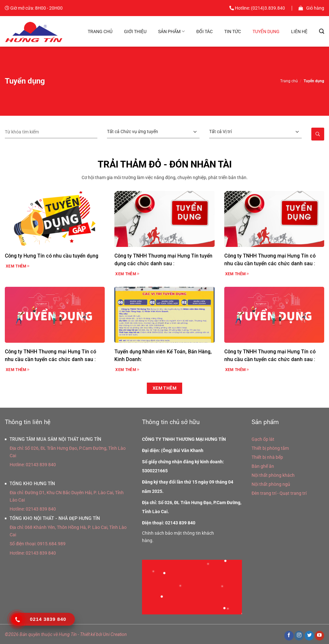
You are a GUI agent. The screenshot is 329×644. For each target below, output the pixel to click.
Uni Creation (115, 634)
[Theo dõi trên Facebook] (289, 636)
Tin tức (233, 32)
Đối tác (205, 32)
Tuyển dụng (266, 32)
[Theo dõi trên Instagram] (299, 636)
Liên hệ (299, 32)
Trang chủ (100, 32)
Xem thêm (18, 266)
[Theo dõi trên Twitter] (309, 636)
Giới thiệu (135, 32)
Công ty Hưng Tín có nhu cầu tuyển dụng (52, 256)
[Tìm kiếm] (322, 31)
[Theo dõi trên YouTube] (320, 636)
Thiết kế (88, 634)
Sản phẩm (171, 31)
